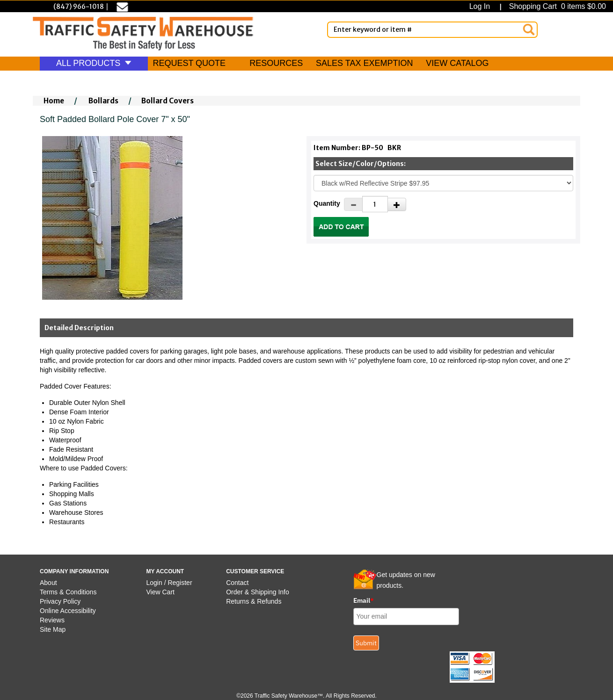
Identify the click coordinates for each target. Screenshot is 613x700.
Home (54, 101)
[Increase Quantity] (397, 204)
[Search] (529, 29)
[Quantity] (375, 204)
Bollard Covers (168, 101)
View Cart (161, 592)
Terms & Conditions (68, 592)
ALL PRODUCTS (94, 63)
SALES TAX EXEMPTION (364, 63)
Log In (482, 6)
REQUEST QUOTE (189, 63)
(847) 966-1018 (79, 7)
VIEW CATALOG (457, 63)
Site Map (53, 629)
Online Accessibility (68, 611)
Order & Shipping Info (258, 592)
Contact (237, 583)
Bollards (103, 101)
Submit (366, 643)
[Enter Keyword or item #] (432, 30)
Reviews (52, 620)
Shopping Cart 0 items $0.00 (556, 6)
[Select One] (443, 183)
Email (364, 600)
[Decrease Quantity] (353, 204)
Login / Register (169, 583)
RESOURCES (276, 63)
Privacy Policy (60, 601)
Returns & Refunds (254, 601)
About (48, 583)
